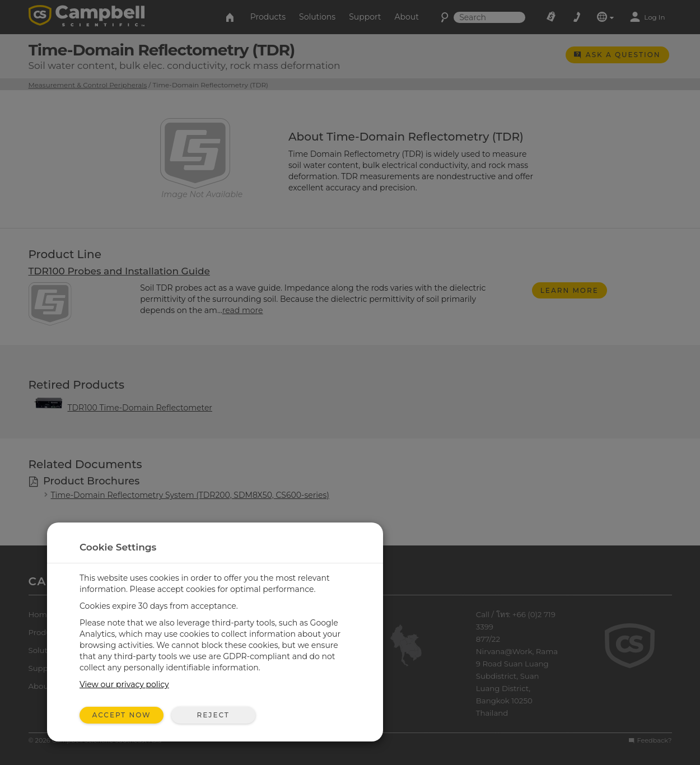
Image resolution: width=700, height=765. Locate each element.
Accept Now (122, 715)
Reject (213, 715)
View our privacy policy (124, 684)
